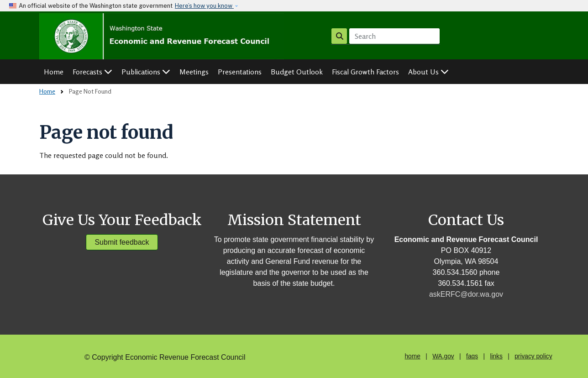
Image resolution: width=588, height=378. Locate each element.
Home (54, 72)
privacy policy (533, 356)
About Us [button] (428, 72)
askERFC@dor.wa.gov (466, 294)
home (412, 356)
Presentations (240, 72)
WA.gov (443, 356)
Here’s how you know (204, 6)
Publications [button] (146, 72)
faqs (472, 356)
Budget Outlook (297, 72)
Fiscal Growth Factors (365, 72)
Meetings (194, 72)
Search (339, 36)
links (496, 356)
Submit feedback (122, 242)
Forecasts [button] (92, 72)
